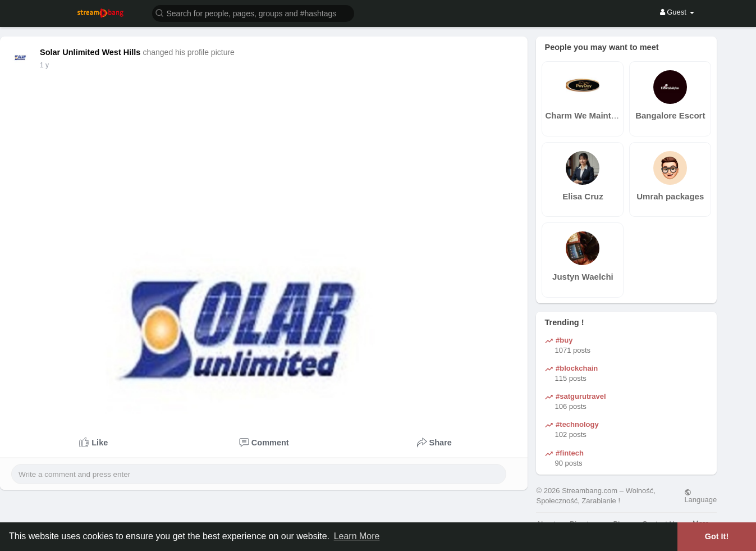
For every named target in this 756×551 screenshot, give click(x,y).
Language (700, 496)
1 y (44, 65)
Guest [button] (677, 12)
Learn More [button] (357, 536)
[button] (253, 13)
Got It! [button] (717, 536)
